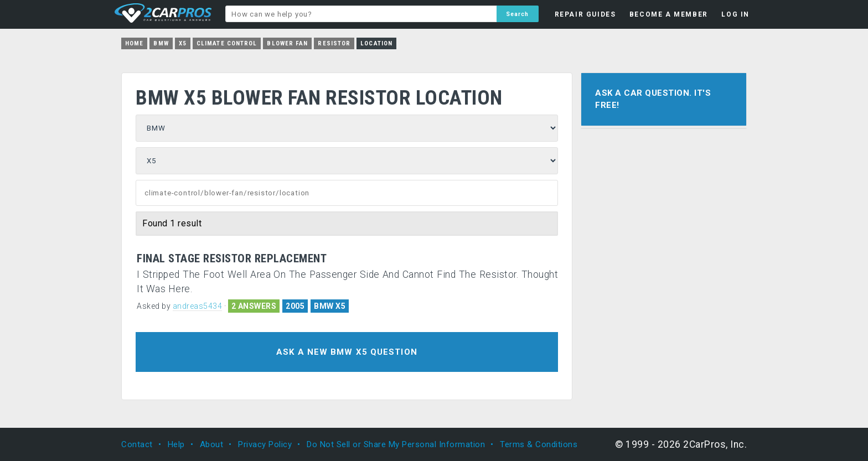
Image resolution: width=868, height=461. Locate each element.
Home (134, 43)
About (212, 444)
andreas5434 (198, 306)
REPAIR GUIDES (585, 14)
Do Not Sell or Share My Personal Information (396, 444)
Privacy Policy (265, 444)
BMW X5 (330, 306)
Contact (137, 444)
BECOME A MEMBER (669, 14)
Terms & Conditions (539, 444)
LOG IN (735, 14)
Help (176, 444)
